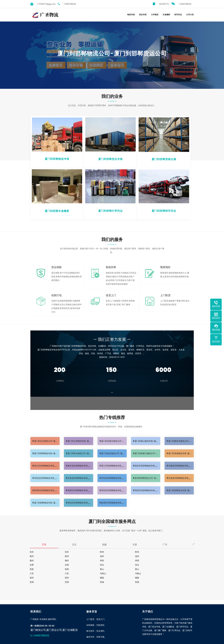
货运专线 (143, 15)
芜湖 (131, 573)
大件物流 (155, 15)
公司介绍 (190, 15)
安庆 (32, 552)
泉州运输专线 (74, 641)
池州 (65, 556)
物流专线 (131, 15)
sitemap (138, 635)
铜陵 (65, 573)
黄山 (131, 565)
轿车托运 (178, 15)
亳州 (164, 552)
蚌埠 (98, 552)
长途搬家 (166, 15)
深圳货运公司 (99, 641)
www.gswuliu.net (107, 635)
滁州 (131, 556)
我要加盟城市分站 (112, 631)
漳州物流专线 (86, 641)
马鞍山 (99, 569)
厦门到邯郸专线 (47, 641)
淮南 (65, 565)
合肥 (98, 561)
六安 (32, 569)
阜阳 (32, 561)
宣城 (32, 578)
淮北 (164, 561)
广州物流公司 (61, 641)
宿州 (164, 569)
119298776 (161, 4)
